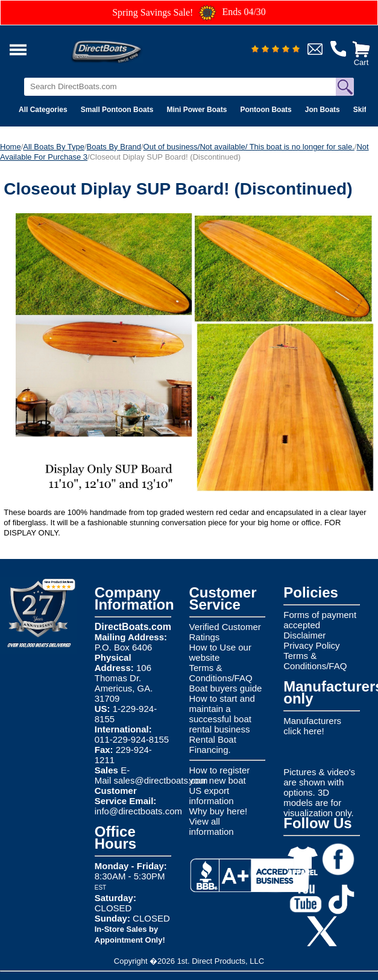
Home (11, 147)
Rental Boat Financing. (213, 744)
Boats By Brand (114, 147)
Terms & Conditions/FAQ (221, 673)
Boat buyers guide (226, 688)
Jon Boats (323, 110)
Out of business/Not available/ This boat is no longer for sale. (249, 147)
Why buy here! (219, 811)
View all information (212, 826)
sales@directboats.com (160, 780)
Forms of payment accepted (320, 620)
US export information (212, 796)
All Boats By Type (54, 147)
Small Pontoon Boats (117, 110)
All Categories (43, 110)
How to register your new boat (220, 775)
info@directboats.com (138, 811)
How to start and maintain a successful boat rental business (222, 714)
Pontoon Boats (266, 110)
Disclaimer (304, 635)
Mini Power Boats (197, 110)
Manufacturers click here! (312, 726)
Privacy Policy (311, 645)
